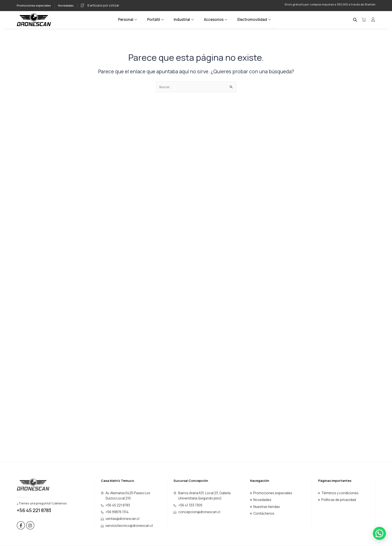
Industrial (185, 20)
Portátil (158, 20)
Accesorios (216, 20)
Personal (131, 20)
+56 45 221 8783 (34, 510)
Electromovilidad (252, 20)
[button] (379, 533)
